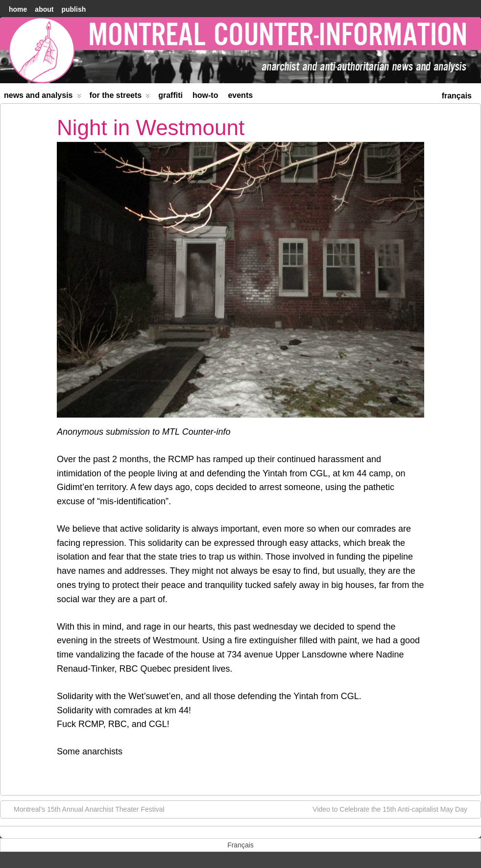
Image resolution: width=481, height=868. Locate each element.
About (44, 9)
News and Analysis (43, 97)
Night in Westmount (151, 128)
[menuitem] (457, 95)
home (18, 9)
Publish (73, 9)
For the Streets (120, 97)
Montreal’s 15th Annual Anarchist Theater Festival (84, 809)
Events (240, 95)
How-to (205, 95)
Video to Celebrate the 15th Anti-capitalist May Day (395, 809)
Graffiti (170, 95)
